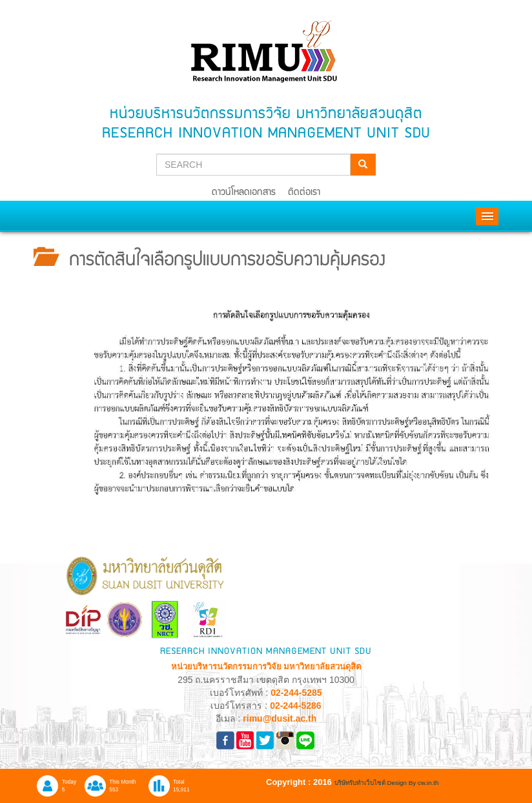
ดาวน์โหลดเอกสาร (244, 193)
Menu (487, 216)
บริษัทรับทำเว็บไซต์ (361, 783)
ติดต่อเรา (304, 193)
